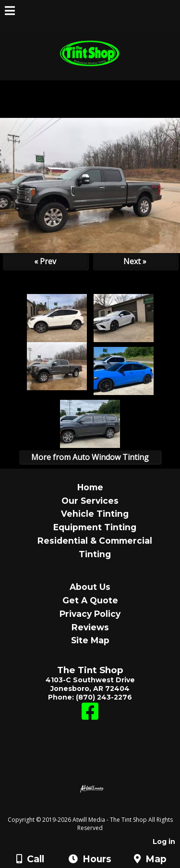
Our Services (90, 501)
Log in (164, 842)
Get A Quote (90, 600)
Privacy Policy (90, 614)
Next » (135, 261)
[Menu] (10, 12)
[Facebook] (90, 716)
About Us (90, 587)
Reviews (90, 627)
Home (90, 487)
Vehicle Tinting (95, 514)
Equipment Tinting (95, 527)
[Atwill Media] (98, 809)
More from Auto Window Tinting (90, 457)
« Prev (45, 261)
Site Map (90, 640)
